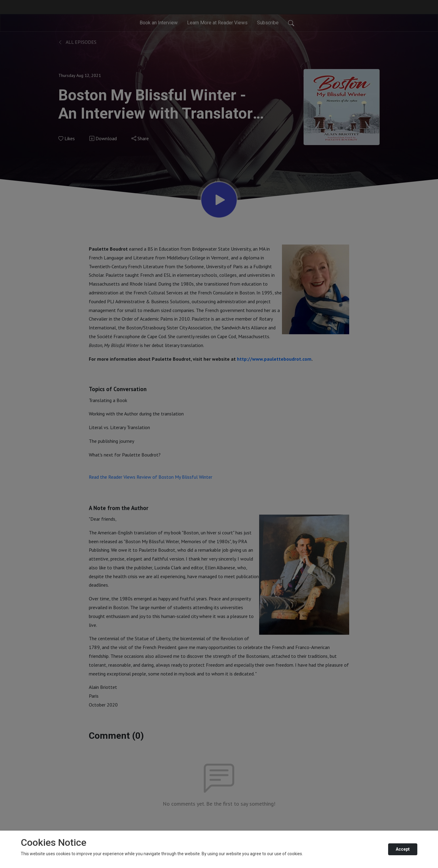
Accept (403, 849)
